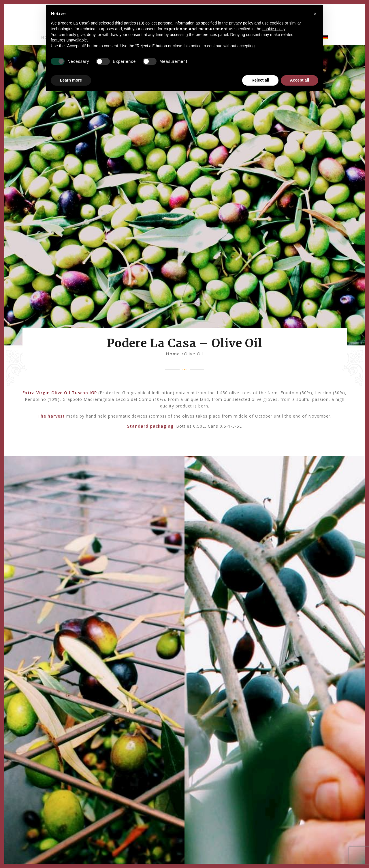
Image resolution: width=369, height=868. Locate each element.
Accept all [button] (300, 80)
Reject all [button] (260, 80)
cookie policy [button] (274, 29)
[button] (315, 14)
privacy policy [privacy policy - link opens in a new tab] (241, 23)
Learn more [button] (71, 80)
